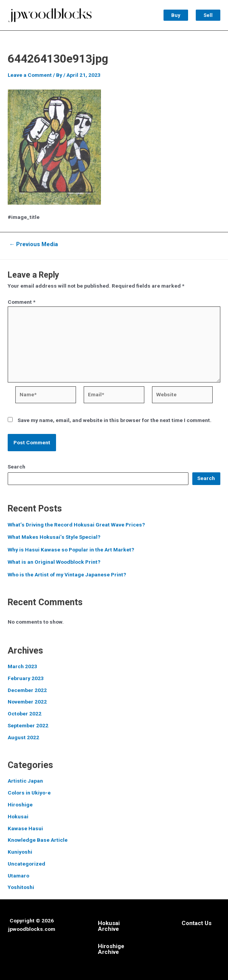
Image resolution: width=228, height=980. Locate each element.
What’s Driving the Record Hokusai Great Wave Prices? (76, 525)
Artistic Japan (25, 781)
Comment (21, 302)
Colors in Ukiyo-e (29, 793)
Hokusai (18, 816)
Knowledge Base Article (38, 840)
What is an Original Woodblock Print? (54, 562)
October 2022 (25, 713)
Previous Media (34, 244)
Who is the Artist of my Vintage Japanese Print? (67, 574)
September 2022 (28, 725)
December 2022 (27, 690)
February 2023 (26, 678)
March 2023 (22, 666)
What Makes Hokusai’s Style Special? (54, 537)
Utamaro (18, 876)
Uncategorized (26, 864)
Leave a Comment (30, 75)
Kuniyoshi (20, 852)
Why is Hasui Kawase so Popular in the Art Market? (71, 550)
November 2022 (27, 702)
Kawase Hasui (25, 828)
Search (17, 467)
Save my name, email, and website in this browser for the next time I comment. (115, 420)
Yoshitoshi (21, 887)
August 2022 (23, 737)
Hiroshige (20, 805)
